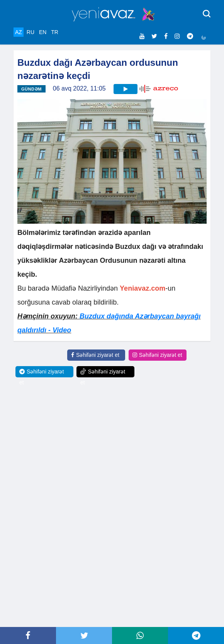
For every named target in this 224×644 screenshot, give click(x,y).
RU (31, 32)
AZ (19, 32)
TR (55, 32)
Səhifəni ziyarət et (95, 355)
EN (43, 32)
